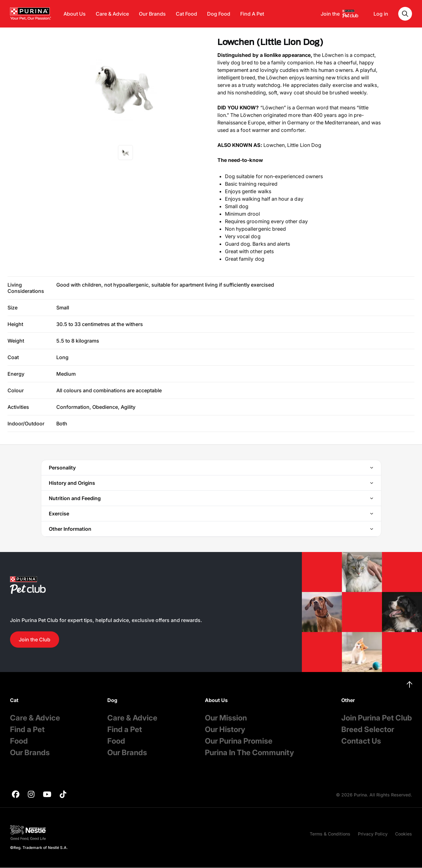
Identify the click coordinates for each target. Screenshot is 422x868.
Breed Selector (368, 729)
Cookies (404, 834)
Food (19, 741)
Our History (225, 729)
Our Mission (226, 718)
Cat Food (186, 14)
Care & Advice (112, 14)
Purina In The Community (249, 753)
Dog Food (219, 14)
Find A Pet (252, 14)
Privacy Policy (373, 834)
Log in (381, 14)
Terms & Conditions (330, 834)
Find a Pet (27, 729)
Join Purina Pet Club (377, 718)
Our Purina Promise (239, 741)
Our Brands (152, 14)
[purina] (16, 795)
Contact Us (361, 741)
